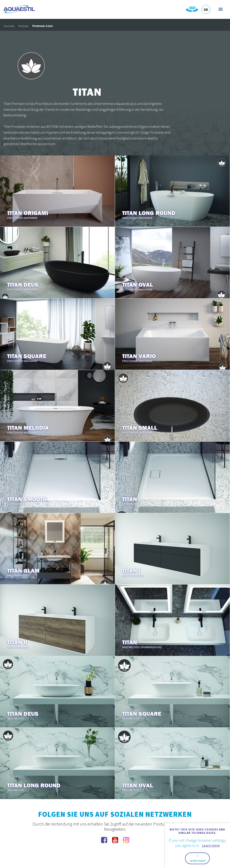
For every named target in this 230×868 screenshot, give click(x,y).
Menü (220, 9)
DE (206, 10)
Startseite (9, 26)
